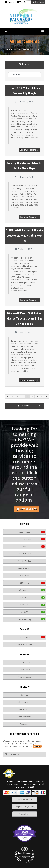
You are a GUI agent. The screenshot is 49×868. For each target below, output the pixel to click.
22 (22, 396)
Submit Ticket (25, 670)
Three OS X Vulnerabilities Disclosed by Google (24, 91)
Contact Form (25, 662)
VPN (25, 546)
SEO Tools (25, 583)
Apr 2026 (40, 50)
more (37, 746)
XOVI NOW (25, 605)
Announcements (26, 50)
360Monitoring (24, 619)
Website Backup (25, 561)
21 (18, 396)
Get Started (26, 509)
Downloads (25, 724)
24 (32, 396)
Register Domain (24, 637)
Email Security (25, 576)
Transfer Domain (24, 644)
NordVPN (24, 612)
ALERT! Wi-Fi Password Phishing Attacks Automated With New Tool (25, 235)
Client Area (38, 2)
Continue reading (29, 150)
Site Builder (24, 597)
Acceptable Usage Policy (25, 807)
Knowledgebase (24, 677)
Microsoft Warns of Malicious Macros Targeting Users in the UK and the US (24, 318)
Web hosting (24, 532)
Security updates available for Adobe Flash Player (25, 166)
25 (37, 396)
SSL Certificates (24, 539)
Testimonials (24, 709)
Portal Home (10, 50)
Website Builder (24, 554)
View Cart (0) (23, 2)
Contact (10, 2)
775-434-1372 (13, 754)
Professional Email (25, 590)
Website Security (24, 568)
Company (25, 695)
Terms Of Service (25, 799)
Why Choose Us (24, 702)
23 (27, 396)
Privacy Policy (25, 814)
